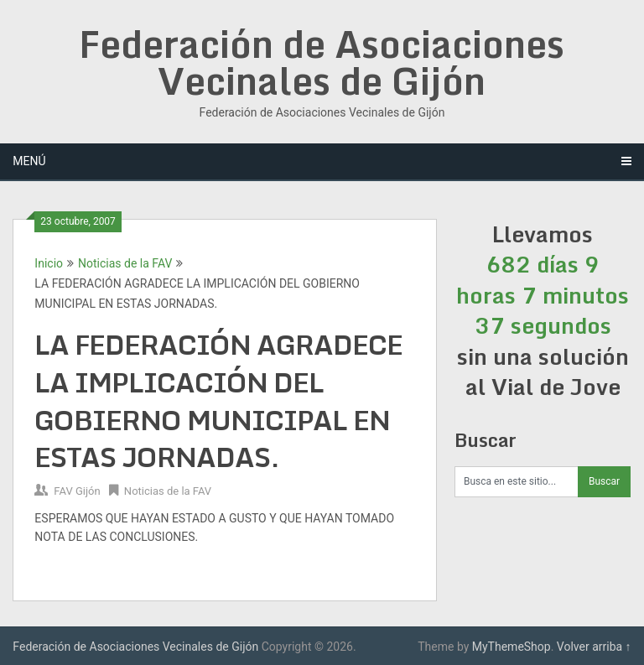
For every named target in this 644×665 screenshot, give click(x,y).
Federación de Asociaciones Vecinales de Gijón (322, 62)
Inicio (49, 263)
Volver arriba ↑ (594, 647)
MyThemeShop (512, 647)
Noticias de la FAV (125, 263)
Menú (29, 161)
